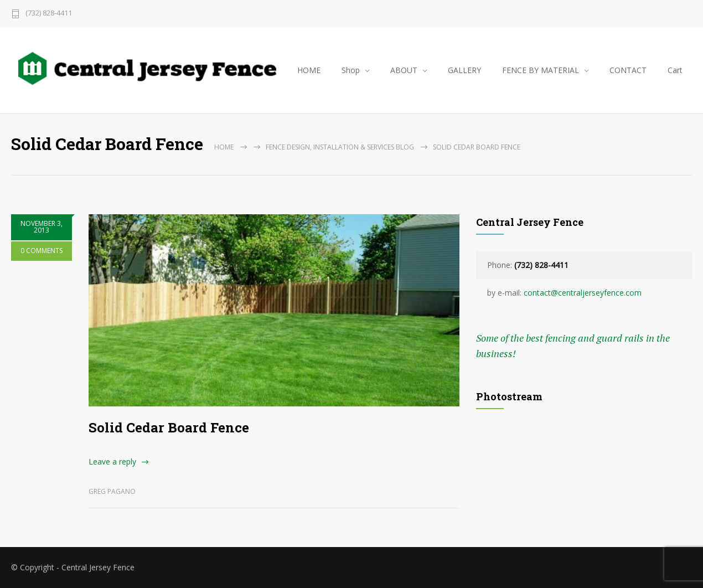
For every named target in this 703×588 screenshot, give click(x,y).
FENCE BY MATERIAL (541, 70)
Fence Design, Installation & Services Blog (340, 147)
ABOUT (404, 70)
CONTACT (628, 70)
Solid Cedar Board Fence (169, 427)
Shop (351, 70)
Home (224, 147)
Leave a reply (112, 461)
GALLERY (464, 70)
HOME (309, 70)
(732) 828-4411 (49, 14)
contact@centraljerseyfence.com (583, 293)
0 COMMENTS (42, 251)
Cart (675, 70)
